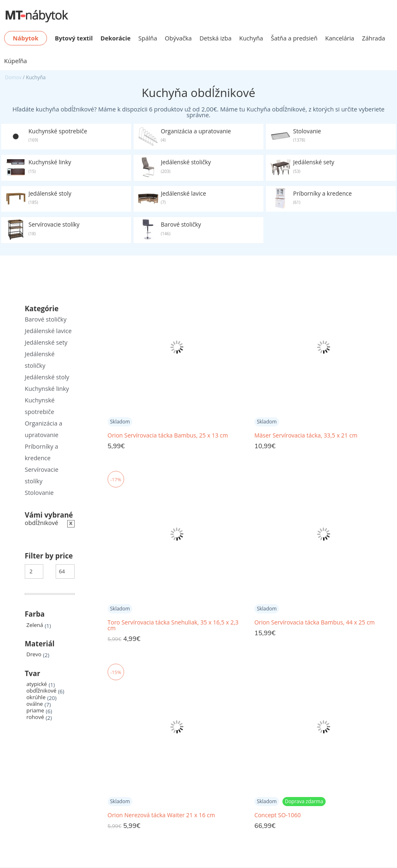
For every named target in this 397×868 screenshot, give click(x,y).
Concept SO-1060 (278, 815)
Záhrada (374, 38)
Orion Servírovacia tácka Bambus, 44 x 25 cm (315, 622)
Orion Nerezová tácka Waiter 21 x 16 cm (161, 815)
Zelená (35, 625)
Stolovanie (39, 493)
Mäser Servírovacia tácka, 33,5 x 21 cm (306, 435)
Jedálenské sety (46, 342)
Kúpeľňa (15, 61)
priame (35, 711)
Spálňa (148, 38)
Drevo (34, 654)
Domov (13, 77)
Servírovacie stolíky (42, 475)
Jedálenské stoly (47, 377)
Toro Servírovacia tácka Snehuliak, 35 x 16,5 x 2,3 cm (173, 625)
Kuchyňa (251, 38)
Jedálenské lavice (48, 331)
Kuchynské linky (47, 389)
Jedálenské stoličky (40, 360)
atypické (37, 684)
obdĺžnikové (41, 691)
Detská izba (216, 38)
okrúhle (36, 697)
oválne (35, 704)
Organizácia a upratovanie (43, 429)
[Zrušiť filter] (50, 523)
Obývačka (178, 38)
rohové (35, 717)
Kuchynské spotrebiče (40, 406)
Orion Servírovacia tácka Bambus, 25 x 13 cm (168, 435)
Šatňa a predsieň (294, 38)
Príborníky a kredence (41, 452)
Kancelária (340, 38)
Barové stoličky (46, 319)
